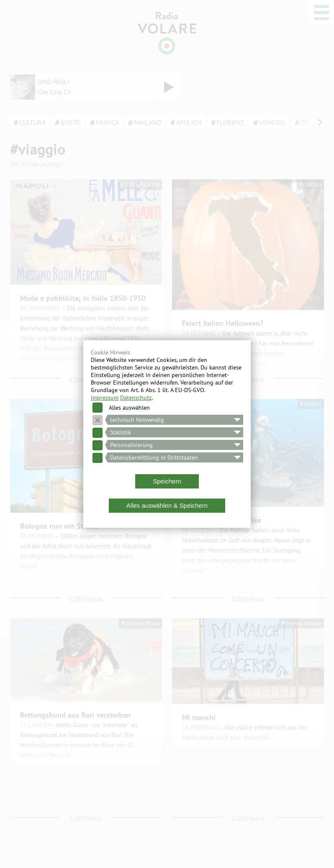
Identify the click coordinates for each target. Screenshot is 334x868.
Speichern (167, 481)
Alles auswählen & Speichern (167, 505)
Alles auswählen (129, 408)
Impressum (105, 398)
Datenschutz (136, 398)
